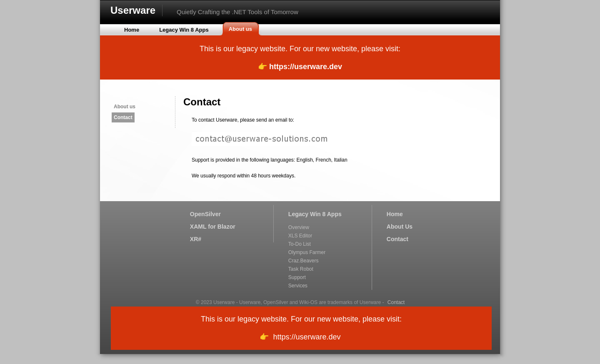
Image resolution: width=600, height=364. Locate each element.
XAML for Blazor (213, 227)
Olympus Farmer (307, 252)
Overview (299, 227)
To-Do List (300, 244)
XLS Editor (300, 236)
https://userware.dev (306, 67)
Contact (123, 117)
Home (395, 214)
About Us (400, 227)
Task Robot (301, 269)
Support (297, 277)
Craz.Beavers (304, 261)
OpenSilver (205, 214)
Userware (133, 10)
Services (298, 286)
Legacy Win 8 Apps (315, 214)
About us (125, 107)
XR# (196, 239)
